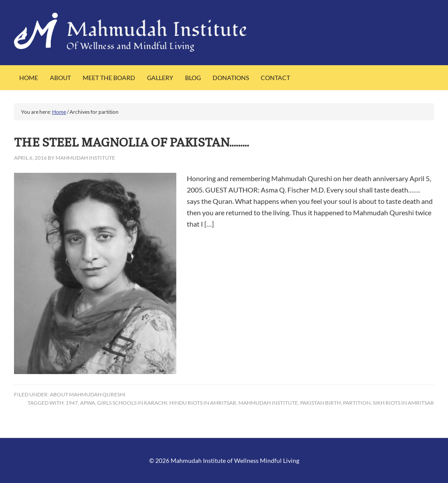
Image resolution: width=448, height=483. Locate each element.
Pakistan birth (320, 403)
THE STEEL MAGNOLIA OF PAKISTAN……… (131, 141)
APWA (87, 403)
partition (357, 403)
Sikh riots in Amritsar (403, 403)
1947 (72, 403)
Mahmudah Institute (157, 30)
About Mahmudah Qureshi (88, 394)
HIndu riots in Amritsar (203, 403)
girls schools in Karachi (132, 403)
